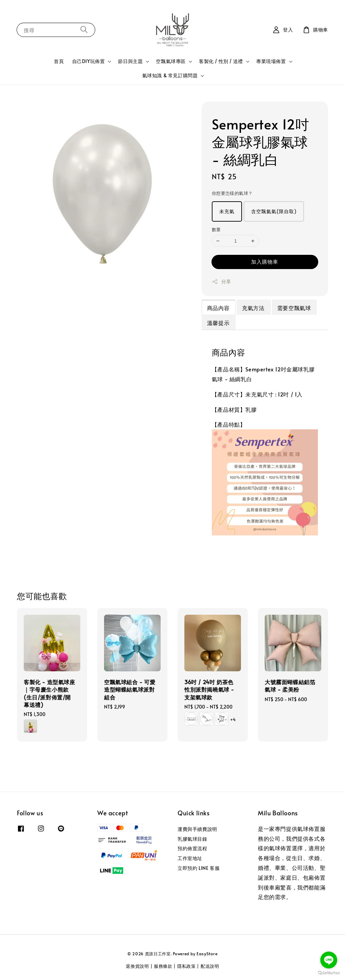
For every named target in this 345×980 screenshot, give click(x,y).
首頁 (59, 61)
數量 (216, 229)
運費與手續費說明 (197, 829)
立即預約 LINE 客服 (199, 868)
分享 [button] (221, 281)
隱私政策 (187, 966)
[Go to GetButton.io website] (329, 973)
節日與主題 (130, 61)
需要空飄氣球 (294, 308)
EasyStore (207, 954)
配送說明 (210, 966)
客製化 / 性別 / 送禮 (221, 61)
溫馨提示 (218, 323)
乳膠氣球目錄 (192, 839)
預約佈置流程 (192, 848)
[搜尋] (84, 30)
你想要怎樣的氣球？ (232, 193)
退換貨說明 (137, 966)
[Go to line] (329, 960)
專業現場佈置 (271, 61)
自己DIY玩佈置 (89, 61)
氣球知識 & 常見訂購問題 (170, 76)
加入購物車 (265, 261)
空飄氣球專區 (171, 61)
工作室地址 (190, 858)
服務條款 (163, 966)
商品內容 (218, 308)
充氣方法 (253, 308)
